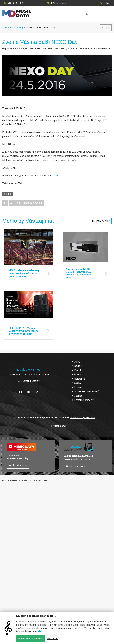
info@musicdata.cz (57, 3)
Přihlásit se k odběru (29, 203)
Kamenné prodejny (84, 400)
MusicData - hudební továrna (17, 14)
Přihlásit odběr (57, 426)
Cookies (78, 396)
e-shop (105, 3)
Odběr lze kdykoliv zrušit (83, 417)
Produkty (79, 370)
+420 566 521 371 (14, 3)
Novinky (78, 366)
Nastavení (53, 638)
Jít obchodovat (75, 466)
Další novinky (101, 221)
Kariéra (78, 387)
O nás (77, 362)
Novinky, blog (17, 28)
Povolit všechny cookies (31, 638)
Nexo (8, 194)
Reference (79, 379)
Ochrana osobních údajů (86, 391)
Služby (77, 383)
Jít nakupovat (18, 465)
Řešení (78, 374)
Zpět (106, 28)
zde (39, 631)
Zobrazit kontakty (29, 381)
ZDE (55, 176)
